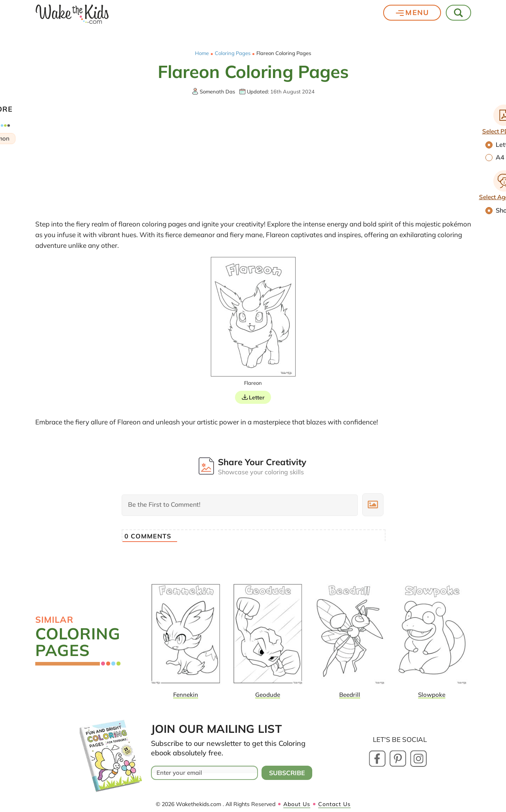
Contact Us (334, 804)
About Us (297, 804)
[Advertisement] (253, 157)
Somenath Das (217, 91)
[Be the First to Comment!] (240, 505)
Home (202, 53)
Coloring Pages (233, 53)
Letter (257, 397)
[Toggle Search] (459, 13)
